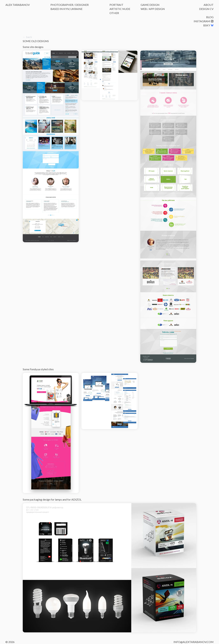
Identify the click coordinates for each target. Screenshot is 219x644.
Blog (210, 17)
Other (114, 13)
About (209, 5)
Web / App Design (153, 9)
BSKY (208, 25)
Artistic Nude (120, 9)
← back (27, 37)
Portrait (116, 5)
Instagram (204, 21)
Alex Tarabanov (18, 5)
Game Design (150, 5)
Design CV (206, 9)
